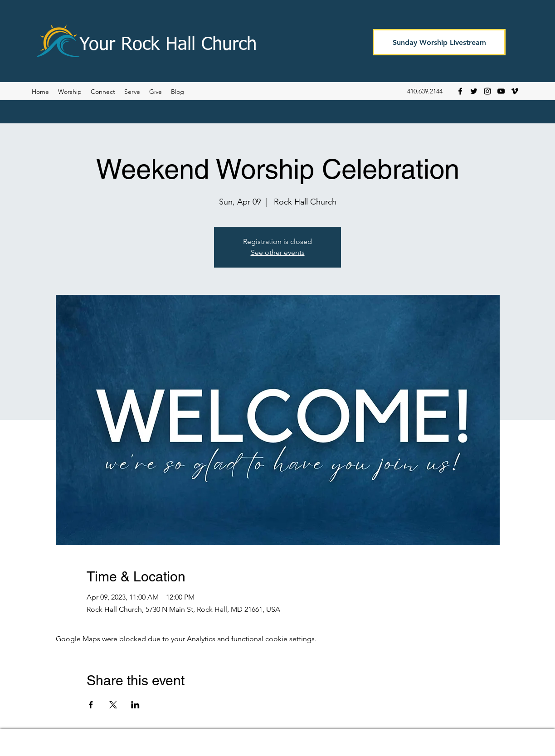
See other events (278, 252)
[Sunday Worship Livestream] (439, 42)
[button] (178, 92)
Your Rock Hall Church (168, 45)
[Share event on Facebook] (91, 705)
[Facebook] (460, 91)
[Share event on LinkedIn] (135, 705)
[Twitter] (474, 91)
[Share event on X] (113, 705)
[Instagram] (487, 91)
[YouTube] (501, 91)
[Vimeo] (515, 91)
